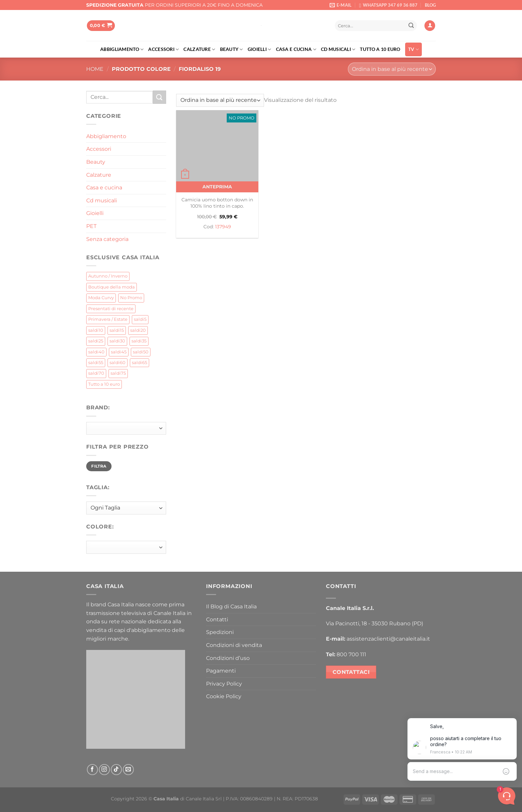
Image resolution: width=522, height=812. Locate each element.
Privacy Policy (224, 684)
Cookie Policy (224, 696)
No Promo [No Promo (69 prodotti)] (131, 298)
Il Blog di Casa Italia (231, 607)
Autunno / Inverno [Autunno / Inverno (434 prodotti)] (108, 276)
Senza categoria (107, 239)
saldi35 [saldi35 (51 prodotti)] (139, 341)
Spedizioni (220, 632)
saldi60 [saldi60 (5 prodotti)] (118, 363)
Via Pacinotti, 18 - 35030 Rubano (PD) (375, 623)
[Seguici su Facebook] (92, 770)
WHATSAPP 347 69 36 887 (390, 5)
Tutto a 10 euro (380, 49)
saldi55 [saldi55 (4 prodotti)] (96, 363)
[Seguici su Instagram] (104, 770)
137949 (223, 227)
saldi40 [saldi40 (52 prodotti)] (96, 352)
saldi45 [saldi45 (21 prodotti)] (119, 352)
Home (95, 69)
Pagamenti (221, 671)
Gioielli (260, 49)
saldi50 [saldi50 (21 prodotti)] (141, 352)
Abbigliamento (122, 49)
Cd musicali (338, 49)
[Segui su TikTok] (116, 770)
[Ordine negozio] (392, 69)
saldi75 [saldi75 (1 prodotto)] (118, 373)
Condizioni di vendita (234, 645)
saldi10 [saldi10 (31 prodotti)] (96, 330)
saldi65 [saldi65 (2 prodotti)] (139, 363)
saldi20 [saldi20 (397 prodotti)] (138, 330)
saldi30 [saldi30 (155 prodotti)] (117, 341)
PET (91, 226)
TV (413, 49)
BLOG (430, 5)
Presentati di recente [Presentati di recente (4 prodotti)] (111, 309)
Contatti (217, 619)
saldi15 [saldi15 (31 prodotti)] (117, 330)
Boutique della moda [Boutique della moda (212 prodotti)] (112, 287)
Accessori (163, 49)
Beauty (232, 49)
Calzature (199, 49)
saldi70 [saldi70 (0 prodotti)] (96, 373)
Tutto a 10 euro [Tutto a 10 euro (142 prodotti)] (104, 384)
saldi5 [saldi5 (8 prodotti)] (140, 319)
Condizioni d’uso (228, 658)
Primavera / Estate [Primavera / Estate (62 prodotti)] (108, 319)
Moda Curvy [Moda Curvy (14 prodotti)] (101, 298)
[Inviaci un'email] (128, 770)
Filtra (99, 466)
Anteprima (217, 187)
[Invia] (411, 26)
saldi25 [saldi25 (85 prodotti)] (96, 341)
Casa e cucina (296, 49)
